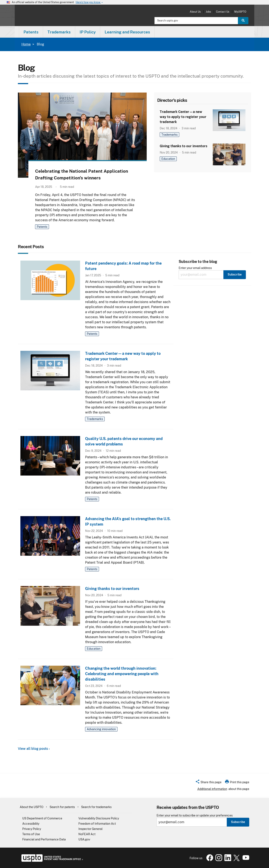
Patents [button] (31, 32)
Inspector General (90, 829)
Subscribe (238, 822)
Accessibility (31, 824)
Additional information (212, 789)
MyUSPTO (240, 12)
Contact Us (223, 12)
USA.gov (84, 839)
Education (168, 159)
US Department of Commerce (42, 818)
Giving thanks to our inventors (183, 146)
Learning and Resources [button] (127, 32)
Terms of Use (31, 834)
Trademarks (169, 135)
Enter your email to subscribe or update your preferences (195, 816)
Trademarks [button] (59, 32)
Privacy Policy (32, 829)
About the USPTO (32, 807)
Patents (42, 227)
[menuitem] (31, 32)
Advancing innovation (101, 729)
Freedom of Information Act (97, 824)
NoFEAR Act (87, 834)
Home (26, 44)
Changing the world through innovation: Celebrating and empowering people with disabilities (122, 674)
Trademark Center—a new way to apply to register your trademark (183, 117)
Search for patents (62, 807)
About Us (195, 12)
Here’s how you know (90, 2)
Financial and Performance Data (44, 839)
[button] (208, 783)
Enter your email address (195, 268)
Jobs (208, 12)
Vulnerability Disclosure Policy (99, 818)
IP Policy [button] (88, 32)
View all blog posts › (34, 749)
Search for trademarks (96, 807)
